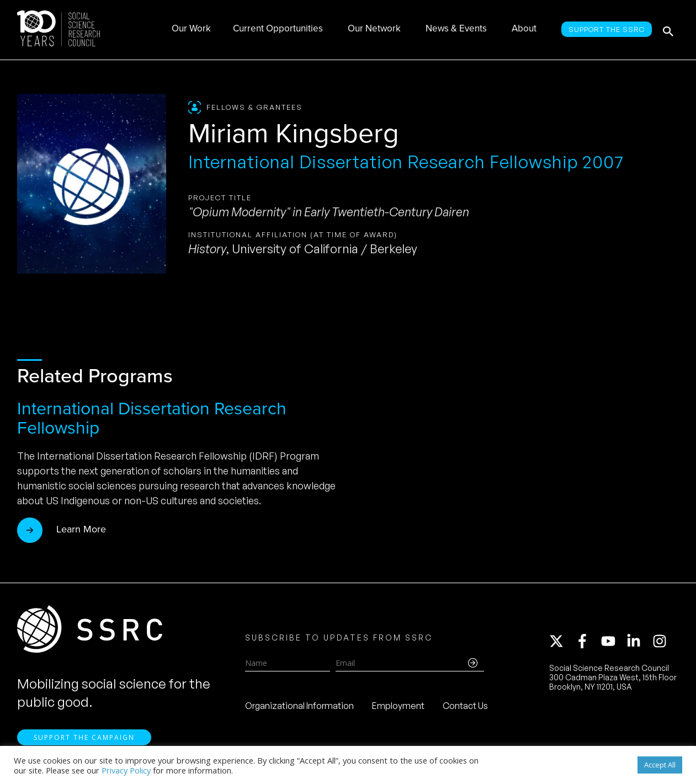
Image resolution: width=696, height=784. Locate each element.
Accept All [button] (660, 765)
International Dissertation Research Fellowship (152, 418)
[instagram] (662, 643)
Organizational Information (299, 707)
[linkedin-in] (639, 643)
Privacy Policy (126, 770)
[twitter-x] (561, 643)
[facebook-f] (587, 643)
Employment (398, 707)
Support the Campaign (84, 740)
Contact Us (465, 707)
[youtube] (613, 643)
